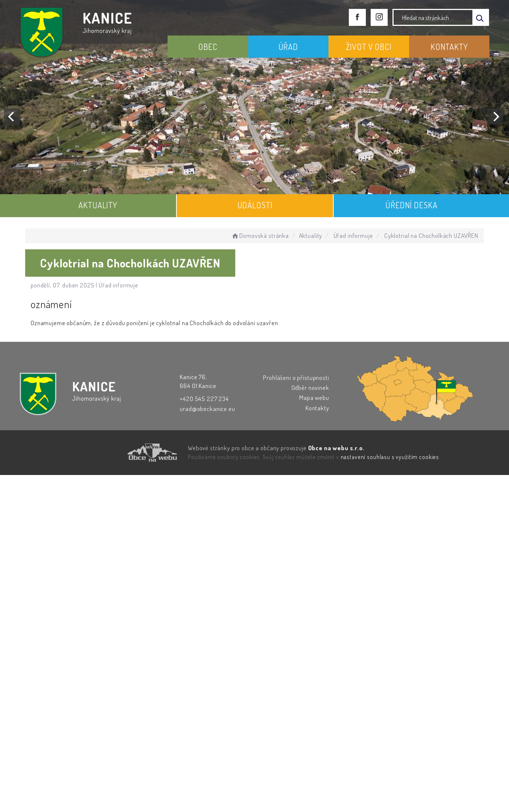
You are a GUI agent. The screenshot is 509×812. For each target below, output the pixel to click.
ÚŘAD (288, 47)
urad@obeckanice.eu (207, 409)
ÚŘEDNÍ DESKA (411, 205)
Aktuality (311, 235)
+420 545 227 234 (204, 399)
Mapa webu (314, 397)
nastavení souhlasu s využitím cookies (390, 457)
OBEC (208, 47)
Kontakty (317, 408)
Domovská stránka (260, 235)
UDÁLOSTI (255, 205)
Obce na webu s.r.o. (336, 448)
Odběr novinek (310, 388)
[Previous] (12, 117)
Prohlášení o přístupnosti (296, 378)
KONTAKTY (449, 47)
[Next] (495, 117)
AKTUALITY (98, 205)
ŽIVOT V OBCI (369, 47)
